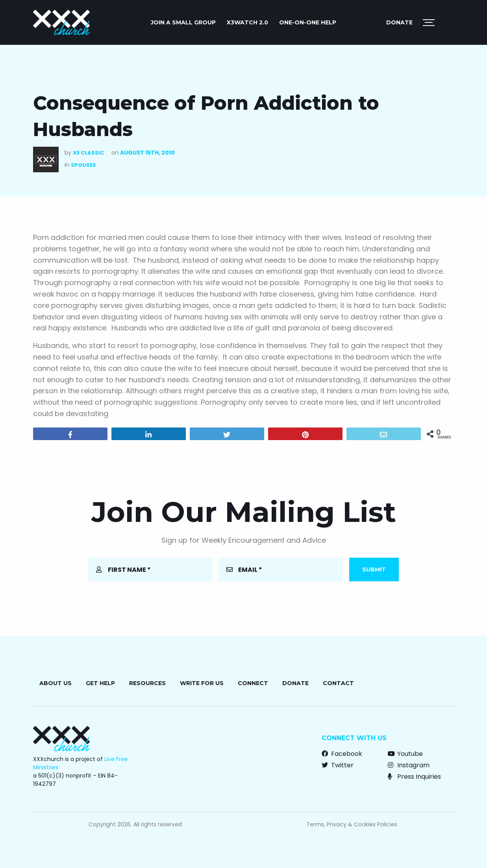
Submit (374, 569)
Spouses (83, 165)
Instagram (409, 765)
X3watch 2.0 (247, 22)
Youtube (405, 754)
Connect (253, 683)
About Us (56, 683)
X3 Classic (88, 153)
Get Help (100, 683)
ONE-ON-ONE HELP (308, 22)
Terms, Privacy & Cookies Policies (352, 824)
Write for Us (202, 683)
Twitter (338, 765)
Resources (147, 683)
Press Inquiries (414, 777)
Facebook (342, 754)
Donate (399, 22)
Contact (338, 683)
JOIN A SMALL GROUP (183, 22)
